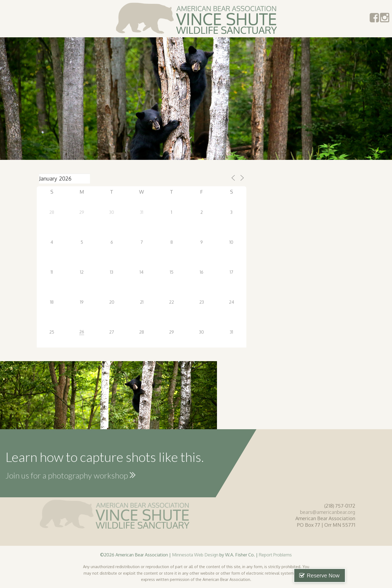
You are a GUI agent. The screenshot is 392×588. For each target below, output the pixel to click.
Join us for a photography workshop (71, 475)
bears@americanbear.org (328, 512)
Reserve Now (364, 575)
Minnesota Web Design (195, 555)
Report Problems (275, 555)
